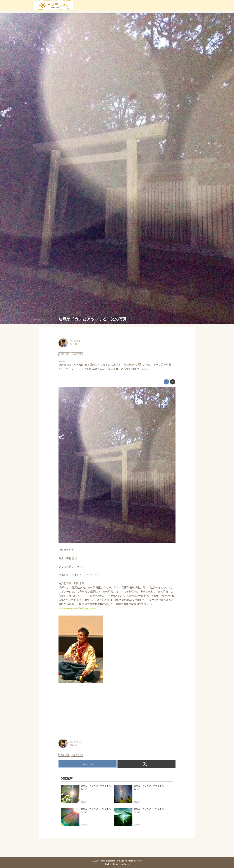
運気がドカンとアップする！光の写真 (93, 319)
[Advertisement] (117, 711)
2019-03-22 (76, 341)
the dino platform (120, 864)
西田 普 (73, 344)
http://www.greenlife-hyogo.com (77, 608)
